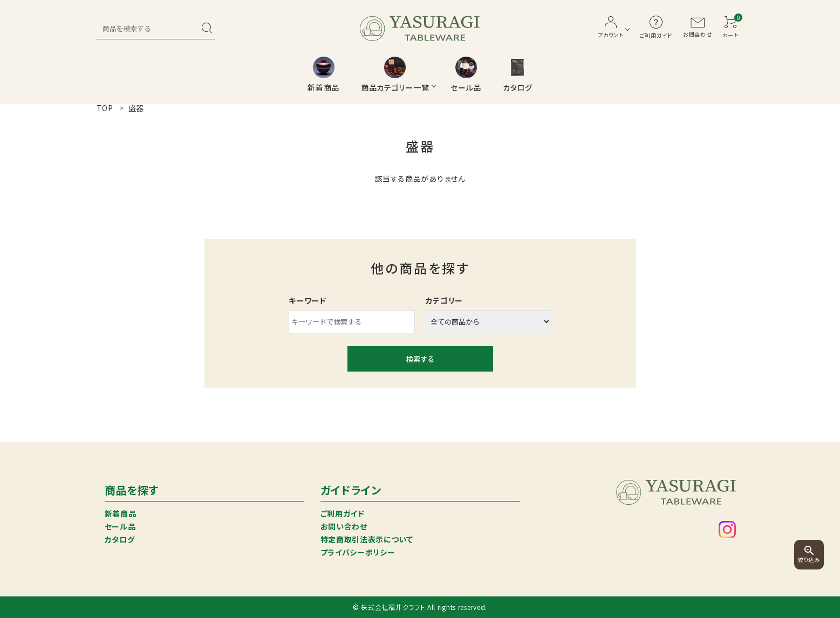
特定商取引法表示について (367, 539)
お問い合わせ (344, 526)
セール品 (120, 526)
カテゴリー (445, 300)
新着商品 (121, 513)
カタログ (120, 539)
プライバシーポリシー (358, 552)
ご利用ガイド (343, 513)
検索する (420, 359)
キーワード (308, 300)
